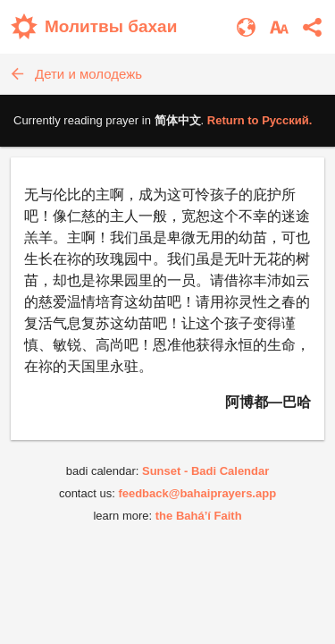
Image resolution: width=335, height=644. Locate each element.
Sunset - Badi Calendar (205, 471)
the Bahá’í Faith (199, 516)
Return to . (260, 120)
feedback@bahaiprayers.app (197, 493)
